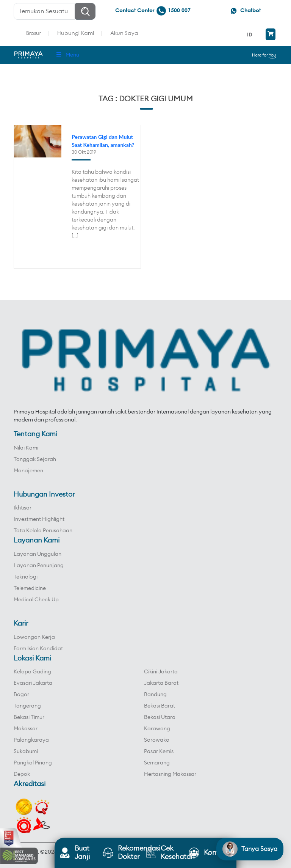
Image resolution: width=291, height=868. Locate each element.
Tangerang (27, 706)
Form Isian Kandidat (38, 649)
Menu (67, 55)
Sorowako (157, 740)
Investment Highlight (39, 519)
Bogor (21, 695)
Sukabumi (26, 752)
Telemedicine (30, 588)
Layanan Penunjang (39, 566)
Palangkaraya (31, 740)
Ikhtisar (23, 508)
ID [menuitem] (250, 34)
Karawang (157, 729)
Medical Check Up (36, 600)
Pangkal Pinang (33, 763)
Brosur (34, 33)
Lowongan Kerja (34, 637)
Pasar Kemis (159, 752)
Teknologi (26, 577)
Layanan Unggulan (38, 554)
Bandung (155, 695)
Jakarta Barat (161, 683)
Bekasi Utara (160, 717)
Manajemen (28, 471)
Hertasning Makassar (170, 774)
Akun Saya (124, 33)
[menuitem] (251, 34)
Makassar (26, 729)
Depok (22, 774)
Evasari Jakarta (33, 683)
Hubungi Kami (76, 33)
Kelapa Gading (32, 672)
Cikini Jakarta (161, 672)
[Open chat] (250, 849)
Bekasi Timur (29, 717)
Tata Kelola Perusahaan (43, 531)
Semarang (157, 763)
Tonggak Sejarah (35, 459)
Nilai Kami (26, 448)
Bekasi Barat (160, 706)
